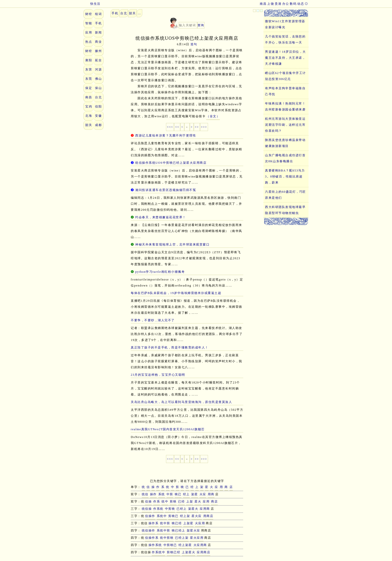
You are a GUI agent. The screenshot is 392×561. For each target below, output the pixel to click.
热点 (89, 42)
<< (177, 127)
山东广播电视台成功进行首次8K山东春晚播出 (285, 158)
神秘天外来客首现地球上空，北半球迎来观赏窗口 (172, 244)
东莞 (89, 79)
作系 (157, 501)
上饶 (271, 4)
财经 (89, 14)
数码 (293, 4)
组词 (98, 14)
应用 (89, 32)
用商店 (208, 516)
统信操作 (148, 530)
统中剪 (165, 523)
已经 (181, 501)
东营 (89, 69)
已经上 (182, 509)
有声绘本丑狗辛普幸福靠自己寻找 (285, 91)
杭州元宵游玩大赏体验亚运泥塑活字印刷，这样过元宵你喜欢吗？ (285, 125)
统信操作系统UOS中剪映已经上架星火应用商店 (171, 163)
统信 (145, 494)
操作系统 (155, 545)
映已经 (177, 523)
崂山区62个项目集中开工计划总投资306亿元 (285, 76)
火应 (203, 494)
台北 (98, 97)
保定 (89, 88)
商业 (98, 42)
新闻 (98, 32)
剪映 (173, 501)
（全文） (213, 116)
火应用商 (200, 545)
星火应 (197, 516)
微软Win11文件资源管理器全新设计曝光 (285, 24)
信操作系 (152, 538)
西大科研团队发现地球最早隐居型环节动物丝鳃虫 (285, 210)
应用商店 (203, 552)
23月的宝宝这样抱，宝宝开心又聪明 (158, 375)
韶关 (89, 125)
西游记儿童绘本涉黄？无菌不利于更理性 (166, 135)
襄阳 (89, 60)
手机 (98, 23)
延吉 (98, 60)
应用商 (205, 509)
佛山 (98, 79)
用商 (211, 494)
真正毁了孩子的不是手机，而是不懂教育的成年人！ (170, 347)
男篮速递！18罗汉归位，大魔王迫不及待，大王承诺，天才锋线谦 (285, 58)
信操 (148, 501)
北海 (89, 116)
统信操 (147, 509)
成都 (98, 125)
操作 (153, 494)
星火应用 (197, 538)
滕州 (98, 51)
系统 (162, 494)
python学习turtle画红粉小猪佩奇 (160, 272)
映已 (178, 494)
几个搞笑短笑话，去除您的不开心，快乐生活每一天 (285, 39)
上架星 (188, 523)
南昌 (263, 4)
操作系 (154, 523)
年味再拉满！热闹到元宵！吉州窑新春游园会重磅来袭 (285, 106)
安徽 (98, 116)
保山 (98, 88)
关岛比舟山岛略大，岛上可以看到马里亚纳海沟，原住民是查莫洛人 (181, 402)
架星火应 (193, 530)
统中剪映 (167, 538)
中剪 (170, 494)
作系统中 (158, 552)
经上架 (185, 516)
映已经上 (178, 530)
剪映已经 (173, 552)
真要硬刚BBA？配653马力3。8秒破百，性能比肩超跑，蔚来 (285, 176)
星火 (198, 501)
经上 (186, 494)
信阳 (98, 106)
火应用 (200, 523)
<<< (170, 127)
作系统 (158, 509)
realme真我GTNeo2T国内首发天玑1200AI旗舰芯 (168, 429)
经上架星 (185, 545)
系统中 (162, 516)
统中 (165, 501)
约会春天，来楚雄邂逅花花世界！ (161, 217)
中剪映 (170, 509)
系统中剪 (163, 530)
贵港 (278, 4)
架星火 (193, 509)
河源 (98, 69)
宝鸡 (89, 106)
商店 (214, 501)
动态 (301, 4)
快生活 (92, 4)
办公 (286, 4)
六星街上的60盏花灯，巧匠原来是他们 (285, 195)
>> (197, 127)
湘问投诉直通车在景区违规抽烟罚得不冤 (166, 190)
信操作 (150, 516)
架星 (195, 494)
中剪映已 (170, 545)
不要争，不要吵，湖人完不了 (153, 320)
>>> (204, 127)
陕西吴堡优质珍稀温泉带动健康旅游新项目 (285, 143)
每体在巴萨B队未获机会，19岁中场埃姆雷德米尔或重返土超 (176, 293)
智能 (89, 23)
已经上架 (182, 538)
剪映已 (173, 516)
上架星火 (188, 552)
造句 (194, 44)
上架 (190, 501)
